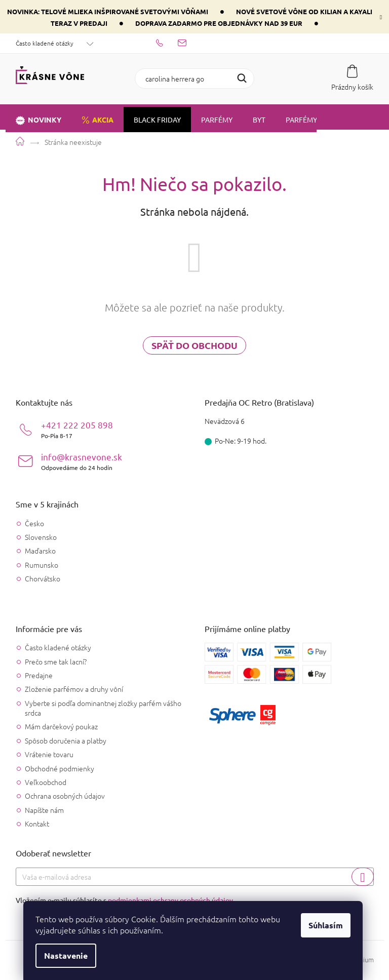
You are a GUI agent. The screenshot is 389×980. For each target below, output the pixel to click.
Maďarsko (40, 551)
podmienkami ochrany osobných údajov (170, 900)
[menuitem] (38, 117)
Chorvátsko (43, 579)
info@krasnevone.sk (82, 461)
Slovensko (41, 537)
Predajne (39, 675)
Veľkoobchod (46, 782)
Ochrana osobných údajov (65, 796)
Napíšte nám (44, 810)
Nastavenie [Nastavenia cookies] (67, 955)
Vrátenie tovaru (49, 754)
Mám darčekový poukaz (61, 726)
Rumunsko (42, 565)
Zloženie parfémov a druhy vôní (74, 689)
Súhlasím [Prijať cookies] (327, 925)
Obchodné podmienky (60, 768)
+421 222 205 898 (77, 429)
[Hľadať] (194, 79)
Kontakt (37, 824)
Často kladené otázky (45, 43)
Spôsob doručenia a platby (66, 740)
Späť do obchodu (194, 345)
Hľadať (242, 79)
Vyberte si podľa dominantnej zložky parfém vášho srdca (103, 708)
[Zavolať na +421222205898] (167, 42)
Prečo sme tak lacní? (56, 661)
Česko (34, 523)
